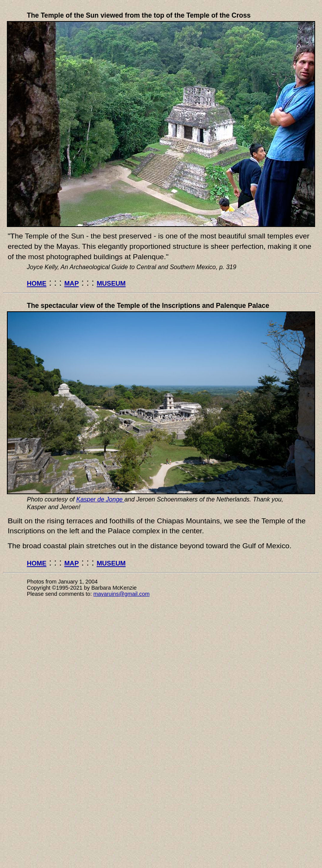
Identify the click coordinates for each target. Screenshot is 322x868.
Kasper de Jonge (100, 499)
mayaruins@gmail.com (122, 594)
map (72, 282)
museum (111, 282)
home (37, 282)
